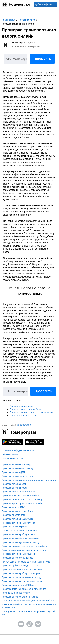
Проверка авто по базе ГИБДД (17, 468)
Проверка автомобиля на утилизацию (21, 538)
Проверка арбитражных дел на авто (20, 566)
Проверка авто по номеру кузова (18, 523)
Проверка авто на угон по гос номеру (20, 542)
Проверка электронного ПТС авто (19, 585)
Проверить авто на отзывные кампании (22, 570)
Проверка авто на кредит (14, 527)
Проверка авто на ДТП (13, 472)
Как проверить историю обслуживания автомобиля (28, 601)
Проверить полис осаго (21, 406)
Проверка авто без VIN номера (17, 558)
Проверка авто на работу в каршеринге (22, 573)
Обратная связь (10, 454)
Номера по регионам (12, 458)
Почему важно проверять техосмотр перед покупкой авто (28, 613)
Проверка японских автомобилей (18, 492)
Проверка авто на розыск (14, 488)
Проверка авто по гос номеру (17, 464)
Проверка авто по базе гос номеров (20, 597)
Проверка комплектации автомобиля (20, 495)
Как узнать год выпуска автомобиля (20, 531)
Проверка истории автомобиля (17, 511)
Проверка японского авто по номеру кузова (32, 412)
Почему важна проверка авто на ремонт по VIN (26, 562)
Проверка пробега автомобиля (25, 409)
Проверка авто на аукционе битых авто (22, 581)
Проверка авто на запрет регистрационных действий (29, 480)
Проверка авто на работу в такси (18, 534)
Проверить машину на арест (24, 415)
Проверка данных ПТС (13, 507)
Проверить (42, 59)
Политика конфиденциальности (18, 450)
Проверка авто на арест (14, 484)
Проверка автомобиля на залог (18, 476)
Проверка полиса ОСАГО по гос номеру (22, 499)
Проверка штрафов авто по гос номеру (22, 577)
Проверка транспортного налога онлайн (22, 503)
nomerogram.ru (24, 425)
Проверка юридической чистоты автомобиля (24, 546)
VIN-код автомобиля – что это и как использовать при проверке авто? (29, 606)
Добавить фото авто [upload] (45, 4)
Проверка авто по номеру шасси (18, 554)
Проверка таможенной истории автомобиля (24, 589)
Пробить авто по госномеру (16, 593)
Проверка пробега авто (13, 515)
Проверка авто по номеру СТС (17, 519)
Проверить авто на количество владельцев (24, 550)
